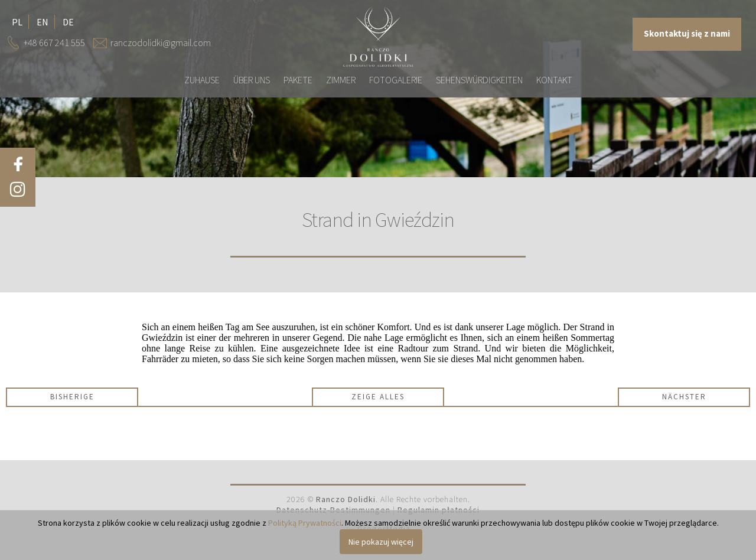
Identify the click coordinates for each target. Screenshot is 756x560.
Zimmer (341, 80)
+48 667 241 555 (54, 43)
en (43, 22)
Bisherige (72, 397)
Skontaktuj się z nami (687, 34)
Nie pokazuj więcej (381, 542)
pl (17, 22)
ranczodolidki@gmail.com (161, 43)
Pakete (298, 80)
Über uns (252, 80)
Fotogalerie (396, 80)
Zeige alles (378, 397)
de (68, 22)
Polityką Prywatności (305, 523)
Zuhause (202, 80)
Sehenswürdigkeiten (479, 80)
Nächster (684, 397)
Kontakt (554, 80)
